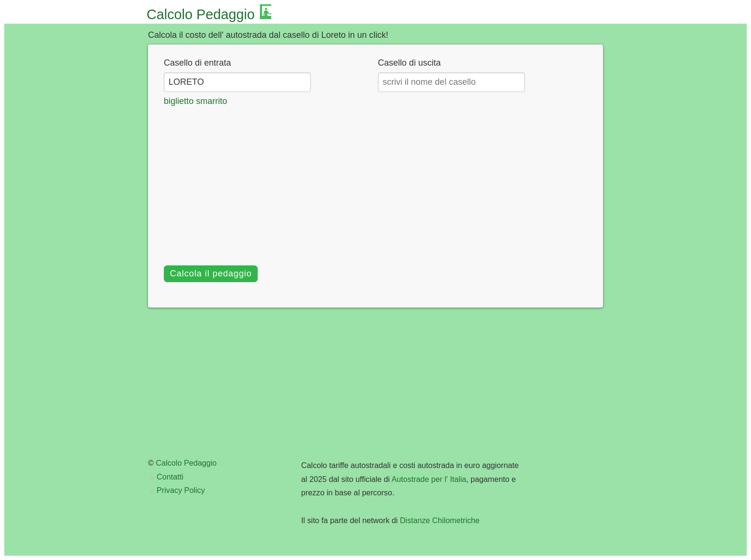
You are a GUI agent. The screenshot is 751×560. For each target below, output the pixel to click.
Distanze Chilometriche (440, 520)
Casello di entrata (197, 63)
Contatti (170, 477)
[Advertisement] (375, 180)
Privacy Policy (181, 490)
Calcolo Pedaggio (201, 14)
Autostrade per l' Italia (429, 479)
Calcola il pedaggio (211, 274)
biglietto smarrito (195, 101)
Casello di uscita (409, 63)
